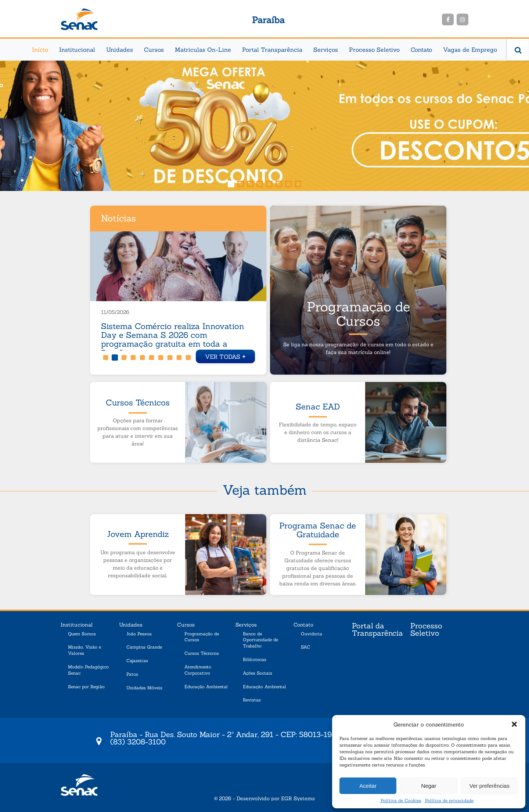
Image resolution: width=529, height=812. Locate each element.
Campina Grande (144, 647)
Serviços (326, 50)
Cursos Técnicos (202, 653)
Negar (429, 786)
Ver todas (225, 356)
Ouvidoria (312, 634)
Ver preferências (490, 786)
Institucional (77, 50)
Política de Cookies (401, 800)
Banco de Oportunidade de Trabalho (260, 640)
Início (40, 50)
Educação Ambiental (206, 687)
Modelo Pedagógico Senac (88, 670)
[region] (264, 126)
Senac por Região (86, 687)
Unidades (120, 50)
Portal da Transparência (377, 630)
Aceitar (368, 786)
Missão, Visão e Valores (84, 650)
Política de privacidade (449, 800)
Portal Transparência (272, 50)
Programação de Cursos (202, 637)
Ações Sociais (258, 673)
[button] (514, 724)
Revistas (252, 700)
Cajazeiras (137, 661)
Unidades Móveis (144, 688)
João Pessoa (139, 634)
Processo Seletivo (374, 50)
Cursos (154, 50)
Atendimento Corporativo (198, 670)
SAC (305, 647)
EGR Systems (298, 798)
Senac (79, 19)
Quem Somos (82, 634)
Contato (421, 50)
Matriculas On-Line (203, 50)
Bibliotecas (255, 659)
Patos (132, 674)
